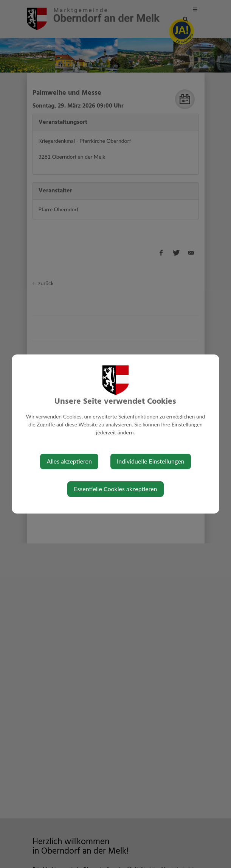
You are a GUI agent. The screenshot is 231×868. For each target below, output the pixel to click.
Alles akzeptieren (69, 461)
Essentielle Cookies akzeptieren (115, 489)
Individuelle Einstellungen (151, 461)
